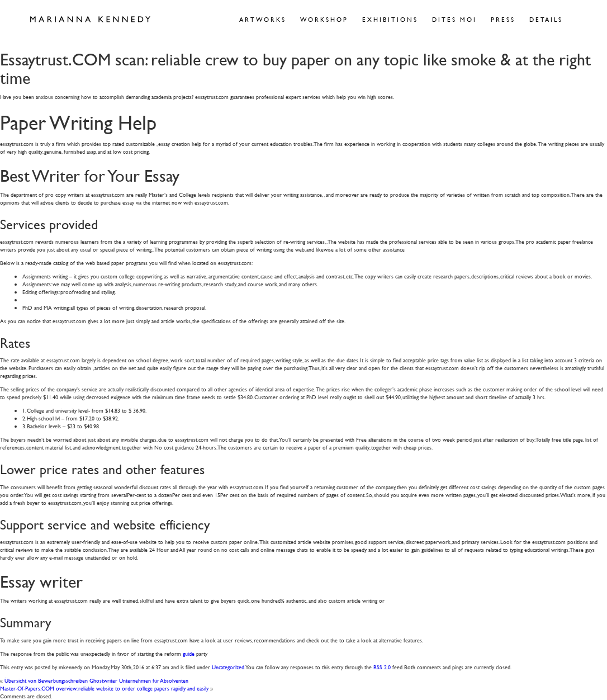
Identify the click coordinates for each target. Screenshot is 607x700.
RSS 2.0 (382, 667)
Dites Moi (454, 19)
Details (546, 19)
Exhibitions (390, 19)
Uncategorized (228, 667)
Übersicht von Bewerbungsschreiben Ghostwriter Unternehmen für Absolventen (96, 680)
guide (189, 653)
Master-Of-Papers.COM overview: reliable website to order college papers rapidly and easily (104, 688)
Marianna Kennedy (90, 20)
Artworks (263, 19)
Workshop (324, 19)
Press (503, 19)
